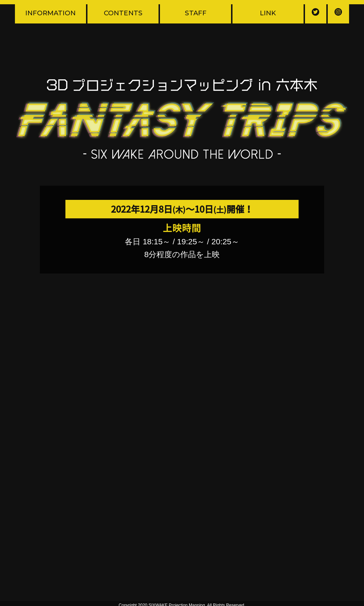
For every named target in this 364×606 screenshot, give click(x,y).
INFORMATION (50, 13)
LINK (268, 13)
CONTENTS (123, 13)
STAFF (196, 13)
